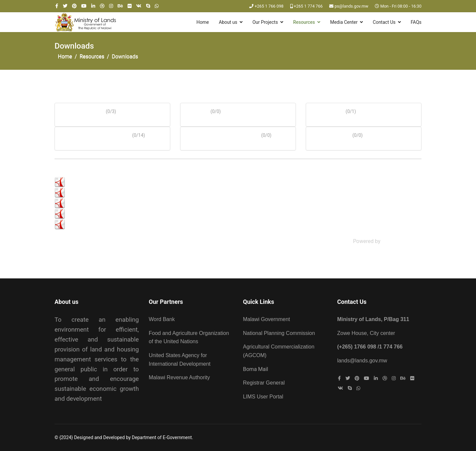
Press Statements (93, 134)
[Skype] (148, 6)
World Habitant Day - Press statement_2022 (118, 224)
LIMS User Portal (263, 397)
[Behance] (120, 6)
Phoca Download (402, 241)
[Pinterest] (74, 6)
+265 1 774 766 (308, 6)
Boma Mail (256, 369)
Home (203, 22)
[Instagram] (111, 6)
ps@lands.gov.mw (351, 6)
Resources (304, 22)
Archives (325, 110)
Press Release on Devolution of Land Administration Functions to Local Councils (160, 213)
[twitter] (65, 6)
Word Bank (162, 319)
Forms (195, 110)
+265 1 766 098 (269, 6)
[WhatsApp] (157, 6)
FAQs (416, 22)
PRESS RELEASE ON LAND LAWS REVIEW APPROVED (129, 182)
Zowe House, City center (366, 333)
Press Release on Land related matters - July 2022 (125, 192)
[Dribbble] (102, 6)
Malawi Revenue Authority (179, 377)
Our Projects (265, 22)
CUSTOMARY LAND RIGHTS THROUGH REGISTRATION (131, 203)
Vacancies (329, 134)
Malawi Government (266, 319)
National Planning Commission (279, 333)
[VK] (139, 6)
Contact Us (384, 22)
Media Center (344, 22)
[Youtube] (84, 6)
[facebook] (57, 6)
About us (228, 22)
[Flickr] (130, 6)
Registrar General (264, 383)
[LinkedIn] (93, 6)
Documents (80, 110)
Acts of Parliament (220, 134)
